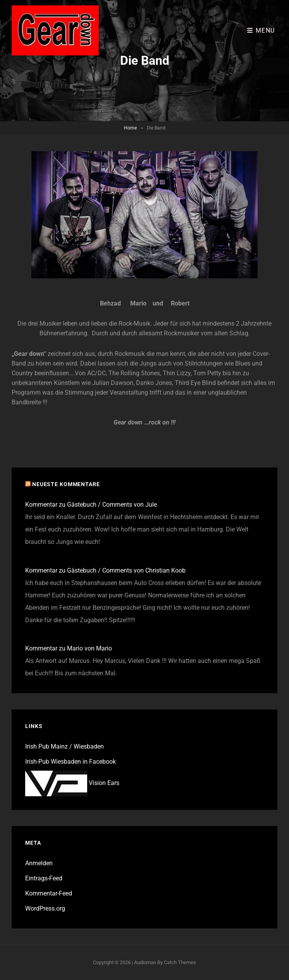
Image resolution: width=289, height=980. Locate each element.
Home (130, 128)
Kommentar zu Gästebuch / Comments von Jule (91, 505)
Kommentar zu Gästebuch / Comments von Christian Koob (105, 570)
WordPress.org (45, 908)
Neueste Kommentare (66, 484)
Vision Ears (72, 783)
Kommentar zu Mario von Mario (69, 648)
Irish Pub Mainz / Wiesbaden (65, 746)
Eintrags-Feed (44, 878)
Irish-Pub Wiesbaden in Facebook (71, 762)
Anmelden (39, 863)
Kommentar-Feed (49, 893)
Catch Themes (180, 962)
